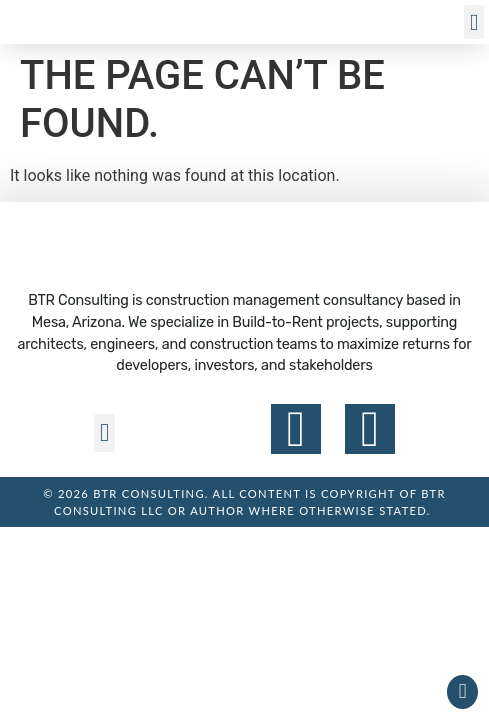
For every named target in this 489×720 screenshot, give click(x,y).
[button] (474, 22)
